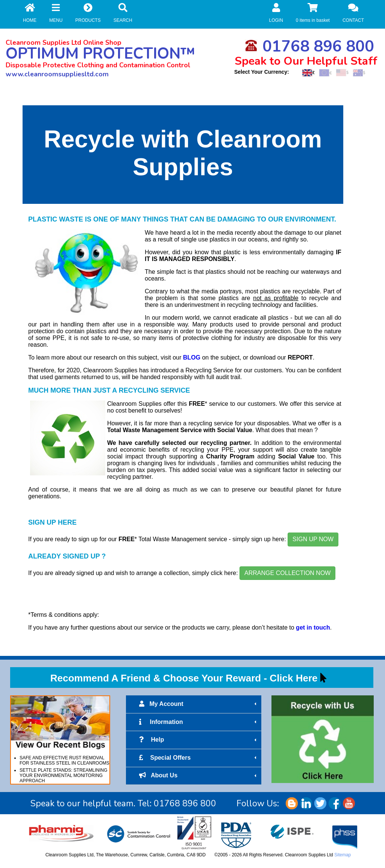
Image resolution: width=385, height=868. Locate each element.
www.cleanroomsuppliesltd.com (57, 74)
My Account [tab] (199, 704)
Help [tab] (199, 740)
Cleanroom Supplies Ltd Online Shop (64, 42)
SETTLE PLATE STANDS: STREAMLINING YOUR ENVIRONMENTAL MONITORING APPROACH (64, 775)
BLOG (192, 357)
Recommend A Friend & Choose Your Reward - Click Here (184, 678)
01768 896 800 (309, 46)
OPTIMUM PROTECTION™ (100, 54)
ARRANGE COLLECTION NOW (287, 573)
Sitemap (343, 855)
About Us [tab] (199, 775)
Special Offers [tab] (199, 758)
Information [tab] (199, 722)
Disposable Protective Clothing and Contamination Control (98, 65)
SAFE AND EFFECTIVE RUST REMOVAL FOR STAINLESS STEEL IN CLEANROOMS (64, 760)
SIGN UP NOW (313, 539)
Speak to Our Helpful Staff (306, 61)
